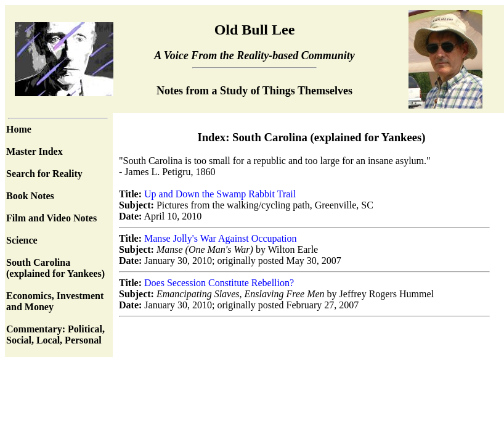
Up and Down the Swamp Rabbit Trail (220, 194)
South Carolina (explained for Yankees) (55, 268)
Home (19, 129)
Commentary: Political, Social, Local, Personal (55, 335)
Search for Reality (44, 174)
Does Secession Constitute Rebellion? (219, 283)
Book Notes (30, 196)
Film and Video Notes (51, 218)
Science (22, 240)
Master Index (35, 151)
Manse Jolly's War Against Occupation (220, 238)
